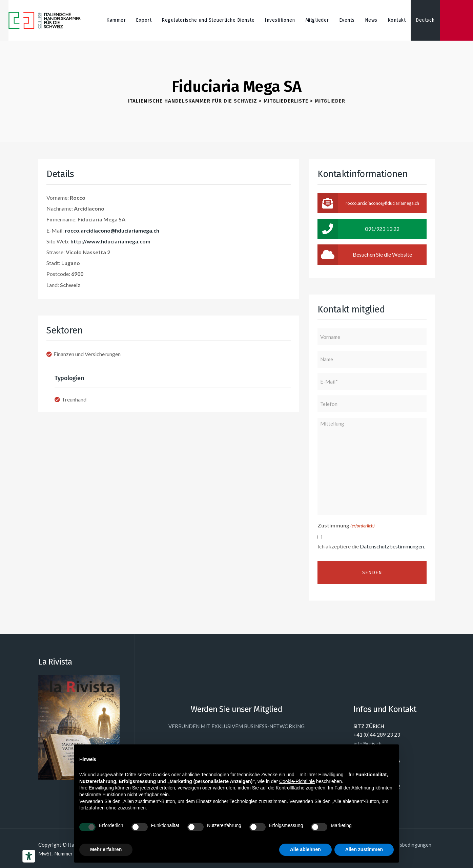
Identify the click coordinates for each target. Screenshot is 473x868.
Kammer (116, 20)
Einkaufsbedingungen (407, 845)
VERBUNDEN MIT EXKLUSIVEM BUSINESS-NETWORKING (236, 726)
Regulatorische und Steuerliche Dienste (208, 20)
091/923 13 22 (358, 229)
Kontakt (397, 20)
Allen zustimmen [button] (364, 849)
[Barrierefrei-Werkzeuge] (29, 856)
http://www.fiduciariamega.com (110, 241)
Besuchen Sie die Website (365, 255)
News (371, 20)
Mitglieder (317, 20)
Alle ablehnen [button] (305, 849)
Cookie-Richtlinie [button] (297, 781)
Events (347, 20)
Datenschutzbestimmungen (392, 546)
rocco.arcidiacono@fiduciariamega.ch (112, 230)
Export (144, 20)
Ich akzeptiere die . (371, 546)
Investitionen (280, 20)
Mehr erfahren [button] (106, 849)
